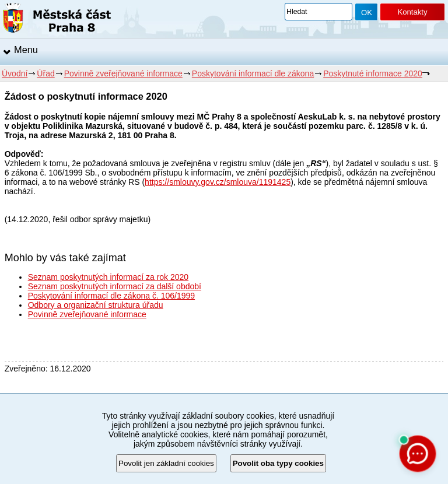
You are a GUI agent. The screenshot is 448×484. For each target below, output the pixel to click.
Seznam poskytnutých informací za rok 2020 (108, 277)
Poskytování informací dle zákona (253, 73)
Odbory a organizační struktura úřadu (96, 305)
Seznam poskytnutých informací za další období (115, 286)
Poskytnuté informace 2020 (373, 73)
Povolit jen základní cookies (166, 463)
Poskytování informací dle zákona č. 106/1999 (111, 296)
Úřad (45, 73)
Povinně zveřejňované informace (123, 73)
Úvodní (15, 73)
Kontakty (412, 12)
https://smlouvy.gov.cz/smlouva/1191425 (218, 182)
